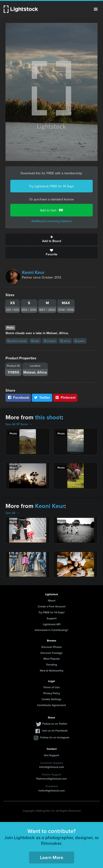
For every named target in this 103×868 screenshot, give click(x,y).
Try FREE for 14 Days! (51, 612)
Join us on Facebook (55, 730)
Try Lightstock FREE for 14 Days (51, 186)
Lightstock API (52, 624)
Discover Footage (51, 653)
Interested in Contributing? (51, 630)
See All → (12, 513)
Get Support (51, 755)
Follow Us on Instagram (55, 737)
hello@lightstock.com (52, 790)
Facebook (18, 397)
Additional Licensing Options (52, 221)
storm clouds (17, 341)
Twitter (42, 397)
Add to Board (51, 239)
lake (35, 341)
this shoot (48, 417)
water (80, 341)
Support (52, 618)
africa (65, 341)
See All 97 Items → (19, 424)
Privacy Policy (52, 693)
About (52, 600)
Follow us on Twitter (55, 724)
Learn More (52, 857)
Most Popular (52, 659)
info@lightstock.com (52, 767)
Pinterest (65, 397)
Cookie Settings (51, 699)
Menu (96, 9)
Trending (51, 665)
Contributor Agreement (51, 705)
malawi (50, 341)
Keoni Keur (33, 272)
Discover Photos (52, 647)
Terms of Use (51, 687)
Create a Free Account (52, 606)
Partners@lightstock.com (52, 779)
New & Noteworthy (52, 670)
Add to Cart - (51, 210)
